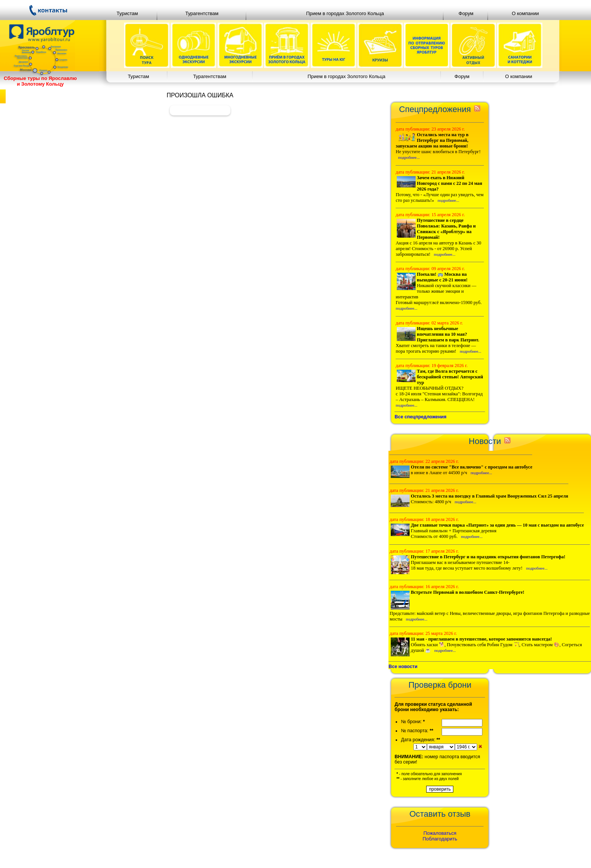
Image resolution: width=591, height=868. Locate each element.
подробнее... (409, 157)
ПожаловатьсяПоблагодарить (440, 836)
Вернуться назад (200, 110)
